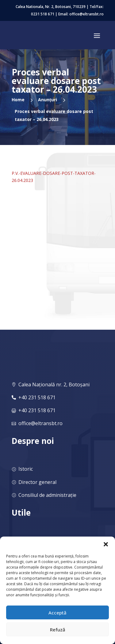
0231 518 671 (43, 14)
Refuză (58, 630)
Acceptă (57, 613)
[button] (106, 544)
